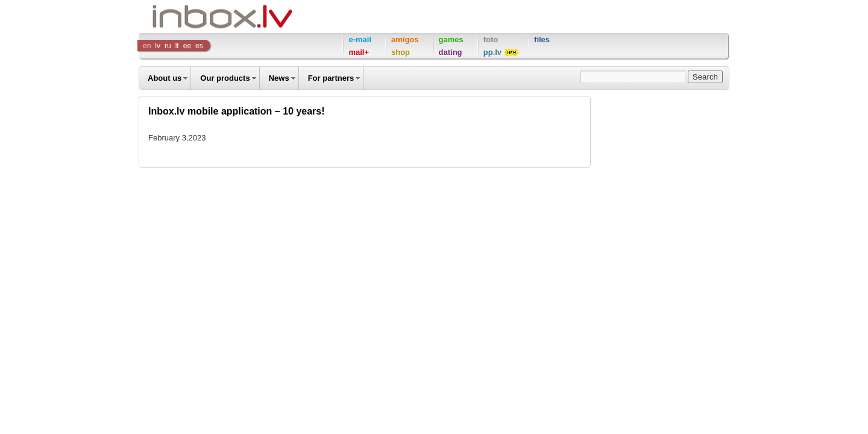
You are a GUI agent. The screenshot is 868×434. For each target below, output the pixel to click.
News (279, 78)
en (147, 46)
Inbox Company (195, 17)
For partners (331, 78)
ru (168, 46)
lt (177, 46)
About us (165, 78)
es (199, 46)
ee (187, 46)
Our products (225, 78)
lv (158, 46)
